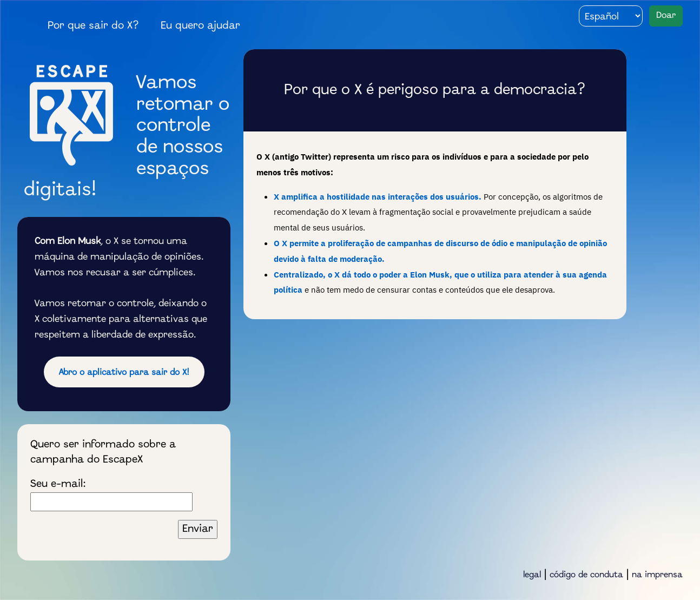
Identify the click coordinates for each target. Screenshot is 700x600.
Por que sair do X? (93, 26)
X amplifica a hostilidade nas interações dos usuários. (378, 196)
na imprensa (657, 575)
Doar (666, 15)
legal (532, 575)
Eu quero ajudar (200, 26)
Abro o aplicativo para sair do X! (124, 373)
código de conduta (586, 575)
